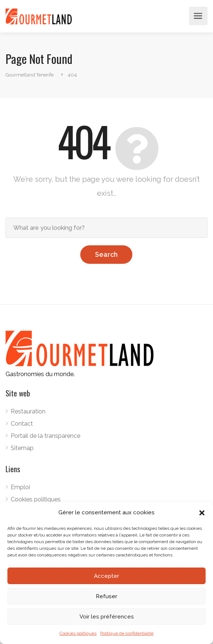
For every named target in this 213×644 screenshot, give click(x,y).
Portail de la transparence (45, 436)
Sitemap (22, 448)
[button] (202, 513)
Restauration (28, 411)
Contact (22, 424)
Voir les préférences (107, 617)
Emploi (20, 487)
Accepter (106, 576)
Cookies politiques (78, 633)
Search (106, 254)
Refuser (106, 596)
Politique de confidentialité (127, 633)
